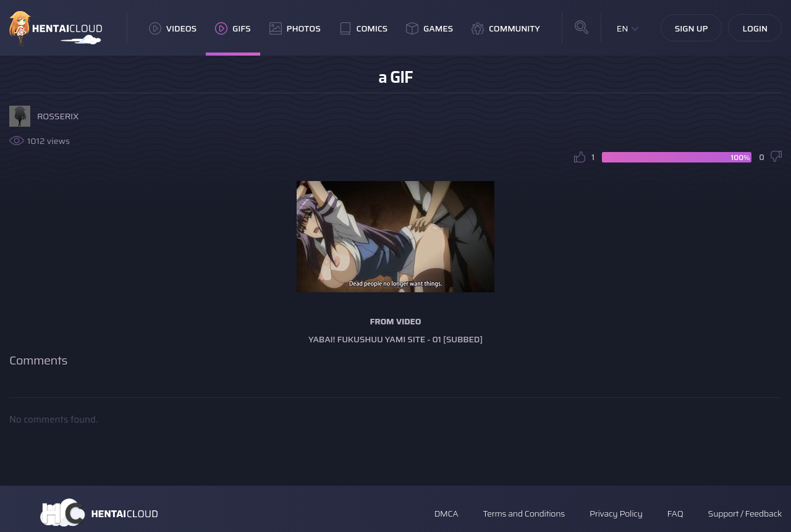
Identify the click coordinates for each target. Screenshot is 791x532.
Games (429, 28)
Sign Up (692, 28)
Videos (173, 28)
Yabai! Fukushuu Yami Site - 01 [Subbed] (395, 339)
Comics (363, 28)
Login (755, 28)
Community (506, 28)
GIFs (233, 28)
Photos (295, 28)
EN (623, 28)
